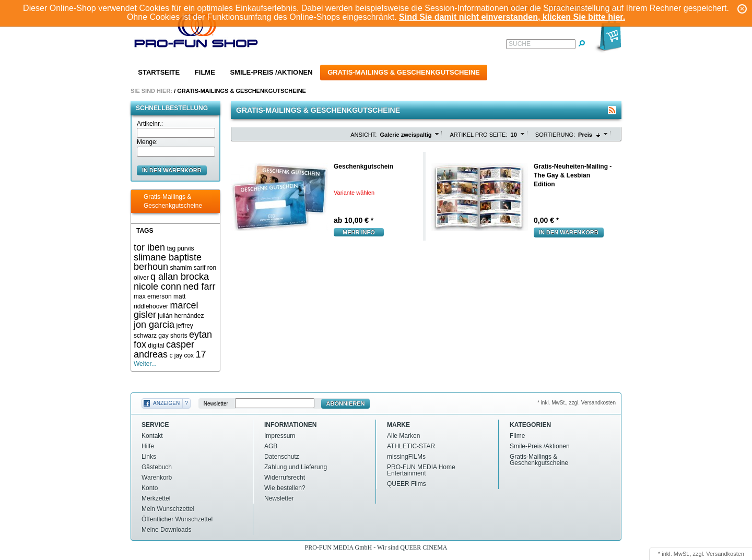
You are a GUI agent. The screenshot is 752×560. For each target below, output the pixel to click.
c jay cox (181, 355)
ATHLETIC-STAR (411, 446)
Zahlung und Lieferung (296, 467)
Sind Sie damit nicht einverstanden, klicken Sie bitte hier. (512, 17)
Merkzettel (156, 498)
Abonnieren (346, 403)
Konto (150, 488)
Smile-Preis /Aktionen (271, 72)
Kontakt (152, 436)
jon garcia (154, 325)
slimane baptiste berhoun (168, 262)
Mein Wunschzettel (168, 509)
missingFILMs (406, 457)
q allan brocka (180, 277)
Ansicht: (363, 135)
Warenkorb (157, 478)
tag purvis (180, 248)
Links (149, 457)
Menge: (147, 142)
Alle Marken (403, 436)
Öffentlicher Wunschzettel (177, 519)
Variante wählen (354, 193)
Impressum (280, 436)
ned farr (199, 287)
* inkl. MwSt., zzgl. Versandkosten (577, 403)
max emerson (153, 296)
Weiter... (145, 364)
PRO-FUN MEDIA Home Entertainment (421, 470)
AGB (271, 446)
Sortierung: (555, 135)
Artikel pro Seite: (478, 135)
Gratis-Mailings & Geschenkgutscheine (404, 72)
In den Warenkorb (569, 232)
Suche (520, 44)
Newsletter (216, 404)
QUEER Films (407, 484)
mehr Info (359, 232)
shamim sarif (187, 268)
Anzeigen (166, 403)
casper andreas (164, 349)
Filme (205, 72)
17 (201, 354)
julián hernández (181, 316)
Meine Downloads (166, 530)
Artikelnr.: (150, 124)
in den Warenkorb (172, 170)
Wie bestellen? (285, 488)
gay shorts (173, 336)
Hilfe (148, 446)
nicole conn (157, 287)
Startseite (159, 72)
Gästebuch (157, 467)
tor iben (149, 247)
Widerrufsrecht (285, 478)
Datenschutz (282, 457)
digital (156, 345)
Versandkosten (725, 554)
